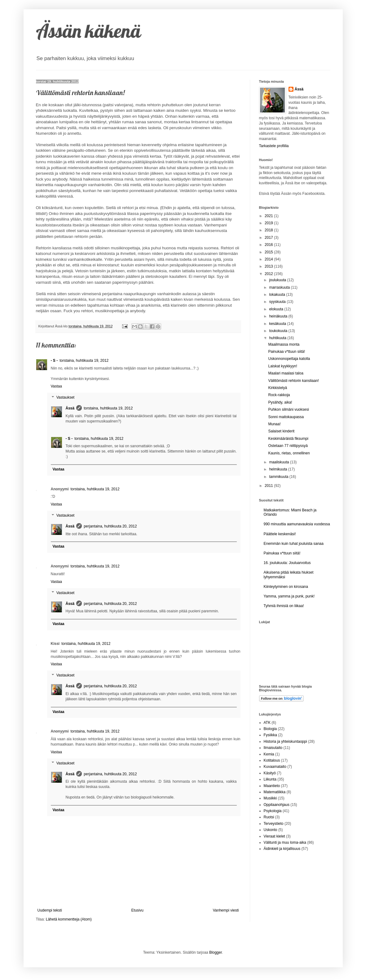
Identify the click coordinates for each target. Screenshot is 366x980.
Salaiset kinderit (281, 431)
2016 (269, 245)
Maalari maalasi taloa (286, 373)
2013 (269, 266)
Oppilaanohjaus (277, 805)
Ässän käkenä (88, 31)
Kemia (269, 754)
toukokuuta (279, 331)
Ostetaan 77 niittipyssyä (288, 446)
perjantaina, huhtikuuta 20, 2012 (110, 526)
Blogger (216, 952)
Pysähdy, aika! (280, 402)
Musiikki (270, 798)
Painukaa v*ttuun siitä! (287, 352)
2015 (269, 252)
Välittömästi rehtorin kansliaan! (293, 381)
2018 (269, 230)
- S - (54, 361)
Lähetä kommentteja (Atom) (69, 919)
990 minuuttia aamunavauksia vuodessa (297, 524)
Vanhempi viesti (226, 910)
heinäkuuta (279, 316)
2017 (269, 238)
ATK (267, 723)
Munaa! (274, 424)
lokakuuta (278, 295)
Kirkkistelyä (278, 388)
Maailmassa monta (284, 344)
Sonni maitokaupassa (286, 417)
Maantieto (272, 786)
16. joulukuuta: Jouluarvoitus (287, 563)
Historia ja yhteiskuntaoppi (285, 742)
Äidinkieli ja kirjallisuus (282, 849)
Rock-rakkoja (279, 395)
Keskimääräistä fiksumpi (288, 439)
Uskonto (271, 830)
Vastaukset (65, 397)
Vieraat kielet (274, 836)
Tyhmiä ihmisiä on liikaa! (284, 606)
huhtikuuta (278, 338)
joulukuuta (278, 280)
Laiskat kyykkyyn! (282, 366)
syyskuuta (278, 302)
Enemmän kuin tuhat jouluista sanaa (294, 544)
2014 (269, 259)
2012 (269, 274)
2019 (269, 223)
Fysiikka (270, 735)
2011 (269, 486)
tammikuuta (279, 477)
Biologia (270, 729)
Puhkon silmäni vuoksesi (288, 409)
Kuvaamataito (275, 767)
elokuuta (277, 309)
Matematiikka (275, 792)
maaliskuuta (279, 462)
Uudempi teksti (50, 910)
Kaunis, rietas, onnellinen (289, 453)
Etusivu (137, 910)
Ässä (70, 408)
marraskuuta (280, 287)
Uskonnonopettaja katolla (289, 359)
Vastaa (56, 386)
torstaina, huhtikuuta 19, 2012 (84, 361)
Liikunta (270, 779)
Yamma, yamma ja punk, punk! (289, 596)
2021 (269, 216)
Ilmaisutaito (273, 748)
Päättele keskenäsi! (280, 534)
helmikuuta (278, 469)
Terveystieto (274, 824)
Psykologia (273, 811)
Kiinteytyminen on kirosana (286, 587)
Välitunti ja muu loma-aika (285, 842)
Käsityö (270, 773)
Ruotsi (269, 817)
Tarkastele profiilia (274, 146)
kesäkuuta (278, 324)
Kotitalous (272, 760)
